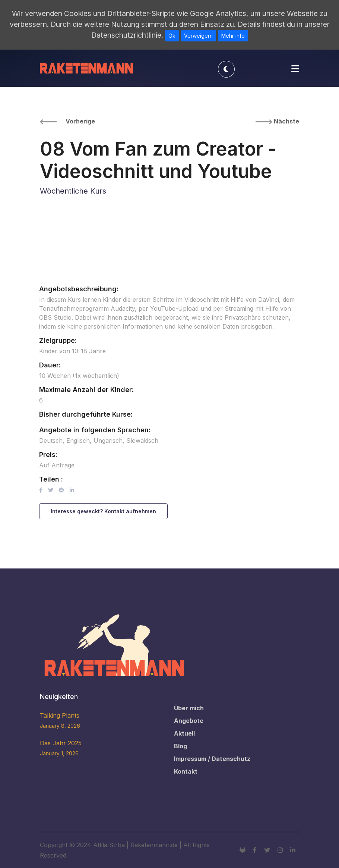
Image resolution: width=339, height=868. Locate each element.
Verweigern (198, 36)
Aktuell (184, 733)
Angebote (189, 721)
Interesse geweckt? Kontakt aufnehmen (103, 511)
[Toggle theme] (226, 69)
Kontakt (186, 771)
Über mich (189, 708)
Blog (180, 746)
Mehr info (233, 36)
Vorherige (67, 121)
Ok (172, 36)
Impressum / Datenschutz (212, 759)
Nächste (277, 121)
